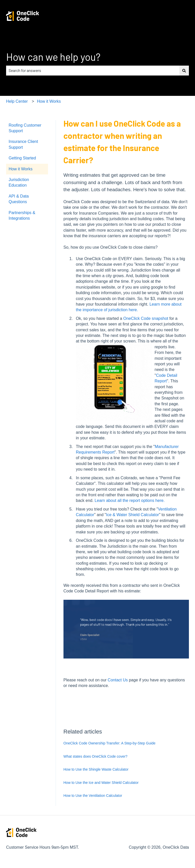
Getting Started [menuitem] (22, 158)
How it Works (49, 101)
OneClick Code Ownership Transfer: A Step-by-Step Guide (110, 743)
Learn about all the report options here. (130, 500)
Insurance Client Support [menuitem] (23, 144)
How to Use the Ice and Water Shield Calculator (101, 783)
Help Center (17, 101)
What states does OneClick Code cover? (95, 756)
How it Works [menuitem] (21, 169)
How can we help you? (53, 57)
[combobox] (93, 70)
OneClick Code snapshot (146, 318)
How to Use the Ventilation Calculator (93, 796)
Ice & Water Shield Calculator (133, 515)
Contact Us (118, 680)
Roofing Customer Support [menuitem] (25, 128)
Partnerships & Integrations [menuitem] (22, 215)
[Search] (184, 70)
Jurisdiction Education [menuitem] (19, 182)
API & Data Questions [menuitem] (19, 199)
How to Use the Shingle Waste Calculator (96, 769)
